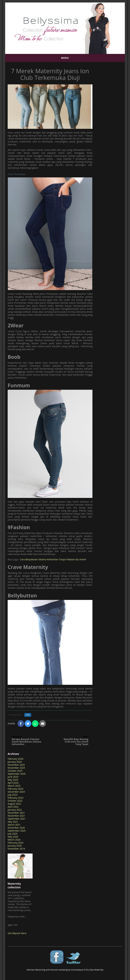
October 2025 (15, 771)
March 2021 (14, 825)
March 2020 (14, 840)
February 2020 (15, 843)
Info (28, 715)
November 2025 (16, 768)
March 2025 (14, 786)
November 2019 (16, 849)
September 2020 (17, 831)
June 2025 (13, 777)
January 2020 (15, 846)
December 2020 (16, 828)
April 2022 (13, 807)
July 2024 (13, 795)
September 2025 (17, 774)
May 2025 (13, 780)
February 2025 (15, 789)
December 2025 (16, 765)
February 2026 (15, 759)
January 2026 (15, 762)
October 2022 (15, 801)
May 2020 (13, 837)
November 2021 (16, 816)
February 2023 (15, 798)
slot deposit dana (17, 933)
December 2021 (16, 813)
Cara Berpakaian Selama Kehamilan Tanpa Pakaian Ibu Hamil (53, 559)
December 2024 (16, 792)
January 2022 (15, 810)
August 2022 (14, 804)
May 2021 (13, 822)
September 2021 (17, 819)
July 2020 (13, 834)
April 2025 (13, 783)
